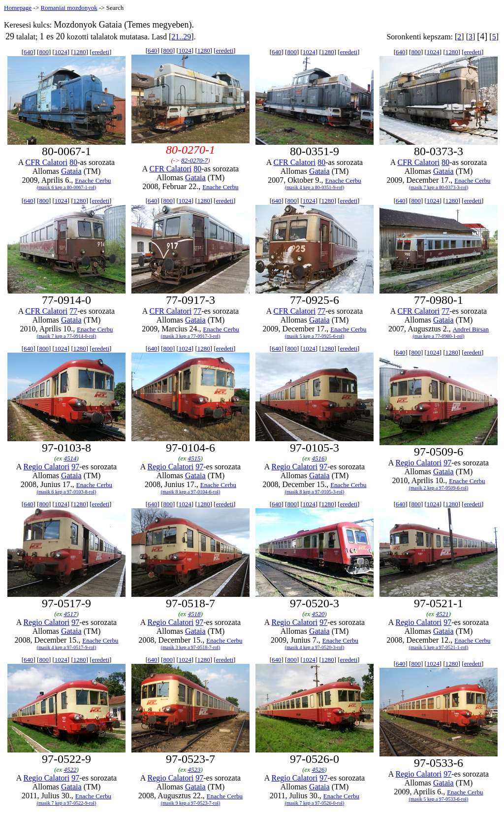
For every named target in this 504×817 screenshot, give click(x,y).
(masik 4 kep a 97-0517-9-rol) (67, 647)
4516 (318, 458)
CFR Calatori (46, 162)
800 (44, 52)
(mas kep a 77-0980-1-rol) (438, 336)
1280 (80, 52)
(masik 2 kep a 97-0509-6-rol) (439, 488)
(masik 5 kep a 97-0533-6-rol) (439, 799)
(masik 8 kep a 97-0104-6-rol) (191, 492)
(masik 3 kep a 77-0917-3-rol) (191, 336)
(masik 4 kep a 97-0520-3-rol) (315, 647)
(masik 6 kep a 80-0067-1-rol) (67, 187)
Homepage (18, 8)
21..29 (181, 37)
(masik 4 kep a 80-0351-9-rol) (315, 187)
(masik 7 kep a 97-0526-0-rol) (315, 803)
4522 (70, 769)
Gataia (71, 171)
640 (29, 52)
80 (73, 162)
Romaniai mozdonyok (69, 8)
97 (75, 467)
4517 (70, 614)
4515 (194, 458)
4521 (442, 614)
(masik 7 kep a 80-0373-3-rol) (439, 187)
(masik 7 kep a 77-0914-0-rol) (67, 336)
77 (73, 311)
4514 (70, 458)
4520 (318, 614)
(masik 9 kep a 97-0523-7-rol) (191, 803)
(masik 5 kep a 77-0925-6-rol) (315, 336)
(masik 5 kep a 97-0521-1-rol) (439, 647)
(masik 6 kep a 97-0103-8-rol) (67, 492)
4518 (194, 614)
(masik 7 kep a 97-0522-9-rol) (67, 803)
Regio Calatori (46, 467)
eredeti (101, 52)
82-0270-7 (194, 160)
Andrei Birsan (471, 329)
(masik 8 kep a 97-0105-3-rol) (315, 492)
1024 (61, 52)
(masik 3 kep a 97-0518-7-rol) (191, 647)
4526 (318, 769)
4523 (194, 769)
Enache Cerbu (93, 180)
